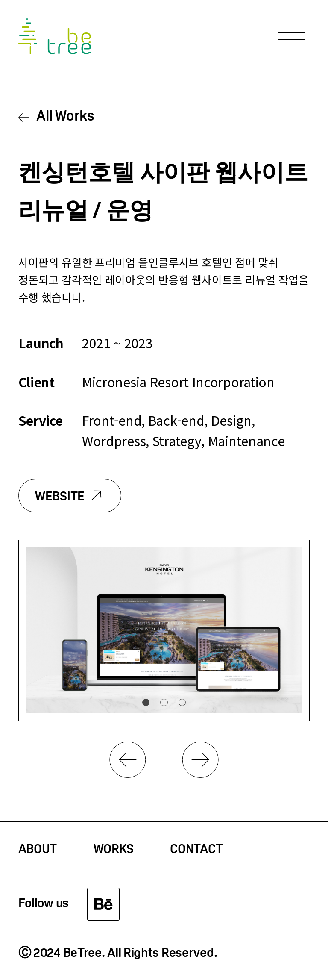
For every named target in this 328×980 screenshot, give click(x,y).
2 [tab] (164, 702)
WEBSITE (60, 497)
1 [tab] (146, 702)
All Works (65, 117)
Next (201, 760)
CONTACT (196, 850)
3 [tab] (182, 702)
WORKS (114, 850)
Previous (127, 760)
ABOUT (38, 850)
